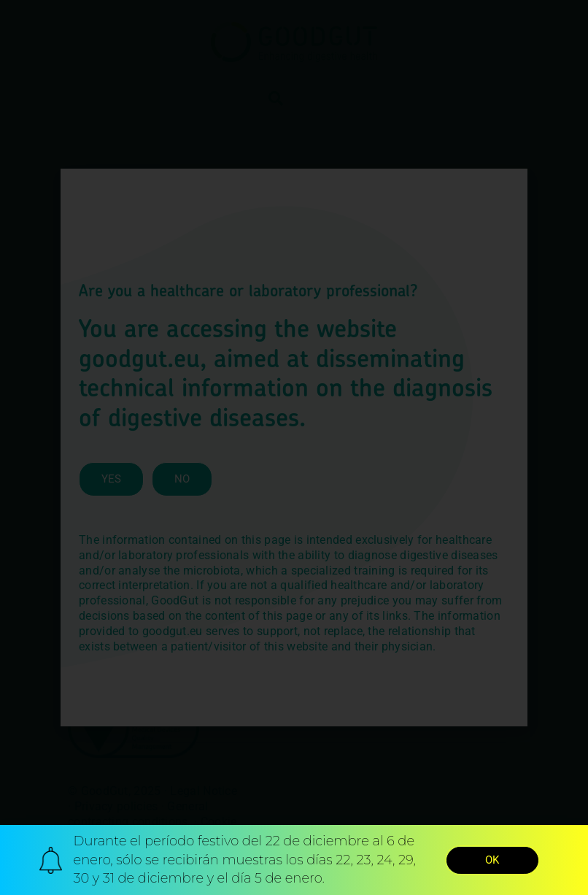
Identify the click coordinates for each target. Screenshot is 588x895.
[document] (294, 447)
